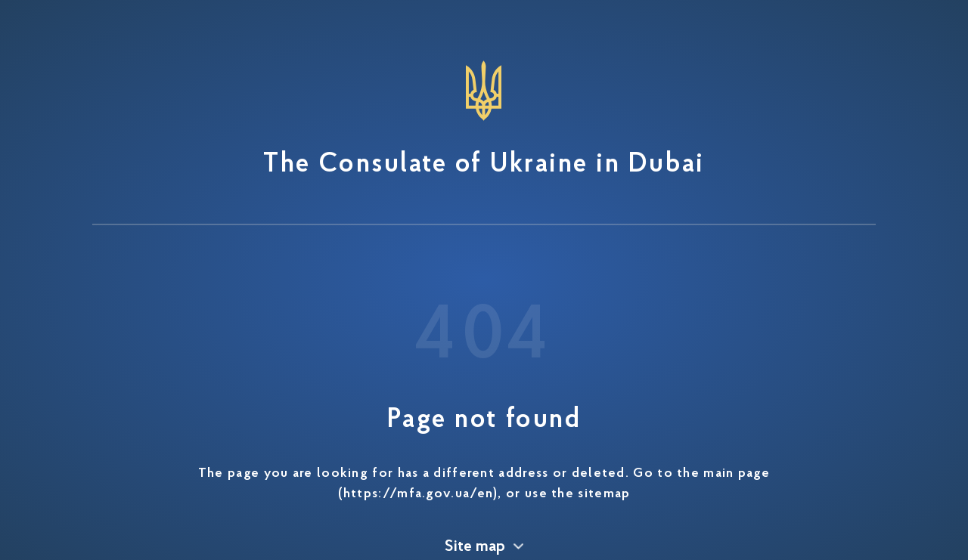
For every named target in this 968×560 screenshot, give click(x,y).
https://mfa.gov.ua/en (418, 494)
